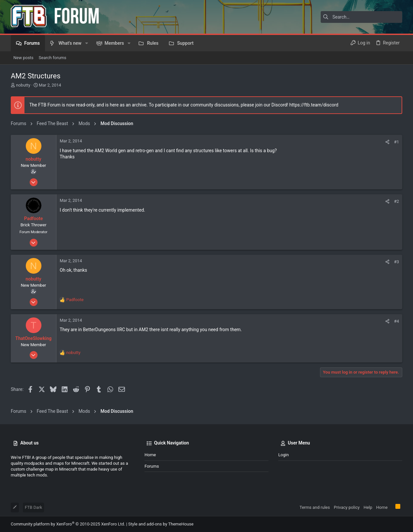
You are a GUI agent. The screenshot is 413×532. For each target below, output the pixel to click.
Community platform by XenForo (68, 524)
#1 (397, 142)
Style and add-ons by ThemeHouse (161, 524)
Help (368, 507)
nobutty (23, 85)
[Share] (387, 142)
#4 (397, 321)
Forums (152, 466)
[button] (87, 43)
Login (283, 455)
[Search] (361, 17)
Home (150, 455)
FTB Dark (33, 507)
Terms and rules (315, 507)
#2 (397, 201)
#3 (397, 262)
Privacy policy (347, 507)
